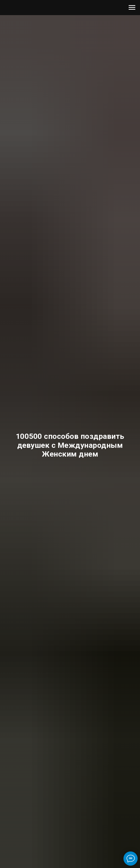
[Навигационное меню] (132, 8)
